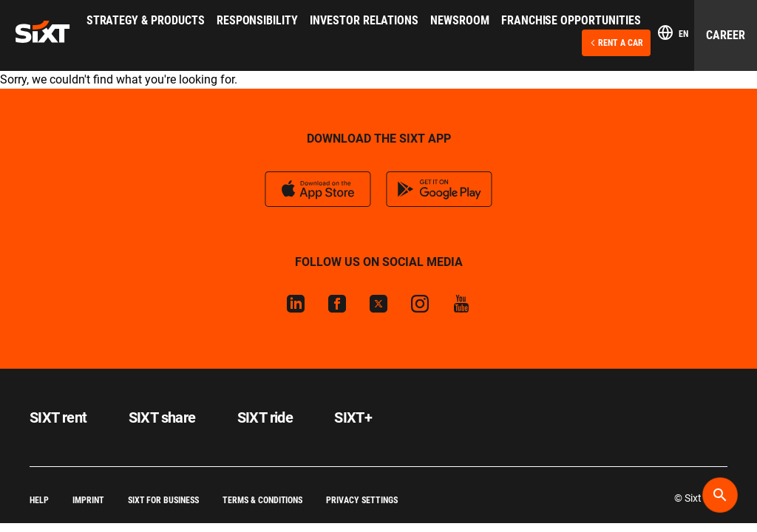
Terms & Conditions (262, 500)
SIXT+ (353, 417)
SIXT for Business (163, 500)
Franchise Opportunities (571, 20)
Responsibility (257, 20)
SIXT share (162, 417)
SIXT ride (265, 417)
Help (39, 500)
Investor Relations (364, 20)
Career (726, 35)
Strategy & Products (146, 20)
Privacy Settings (361, 500)
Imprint (88, 500)
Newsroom (460, 20)
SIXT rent (58, 417)
